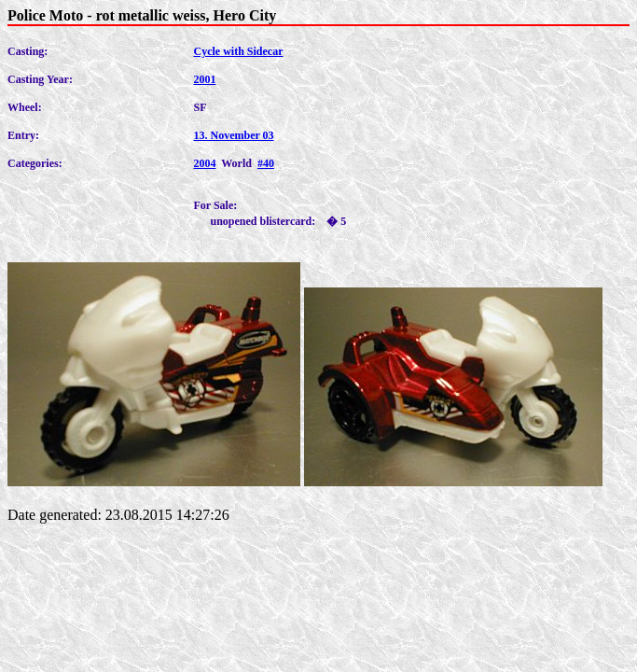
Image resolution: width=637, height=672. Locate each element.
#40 (266, 163)
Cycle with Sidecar (238, 51)
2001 (204, 79)
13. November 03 (233, 135)
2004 (204, 163)
